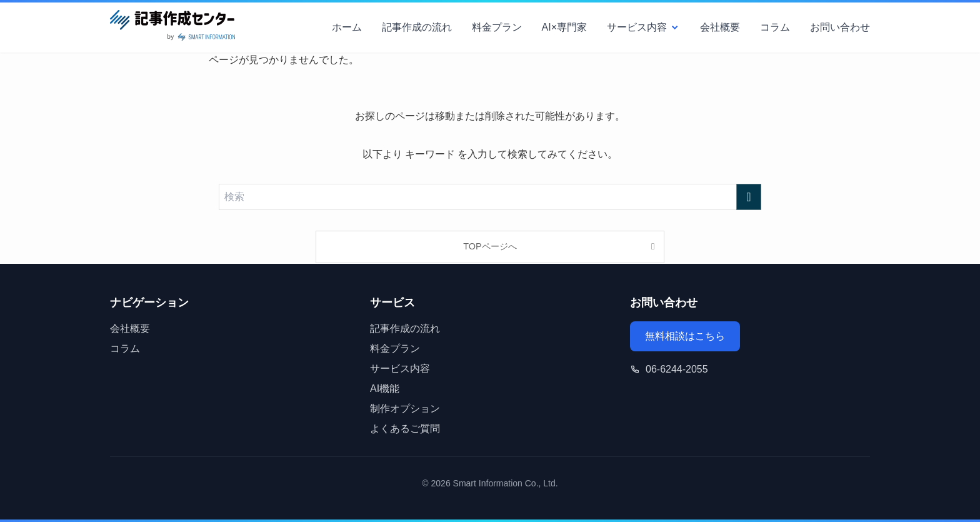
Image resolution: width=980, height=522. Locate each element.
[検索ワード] (490, 197)
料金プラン (497, 27)
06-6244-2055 (677, 369)
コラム (775, 27)
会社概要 (720, 27)
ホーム (347, 27)
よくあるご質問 (405, 429)
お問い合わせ (840, 27)
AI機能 (385, 389)
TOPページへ (490, 246)
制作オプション (405, 409)
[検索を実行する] (749, 197)
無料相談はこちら (685, 336)
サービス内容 (643, 28)
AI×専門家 (564, 27)
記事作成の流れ (417, 27)
